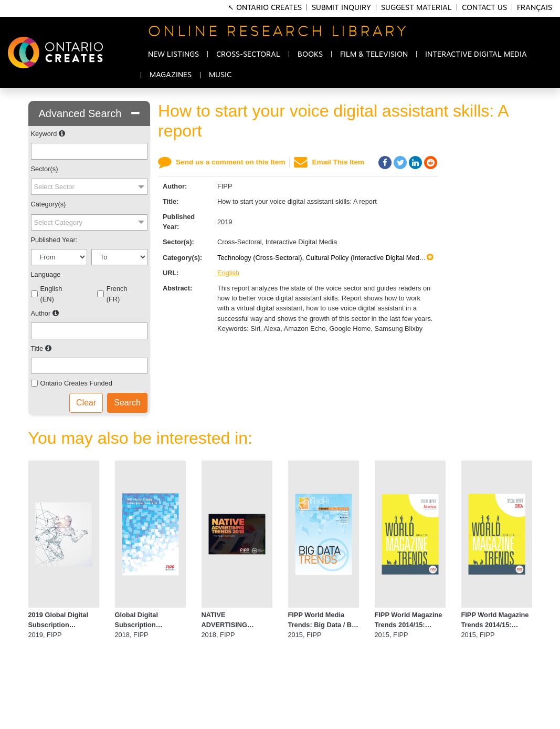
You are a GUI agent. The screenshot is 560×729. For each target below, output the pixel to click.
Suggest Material (416, 8)
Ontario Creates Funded (76, 383)
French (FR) (117, 294)
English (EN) (51, 294)
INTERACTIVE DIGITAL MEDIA (476, 55)
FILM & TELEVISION (374, 55)
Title (37, 348)
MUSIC (220, 75)
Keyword (44, 134)
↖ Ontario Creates (266, 8)
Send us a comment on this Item (230, 162)
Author (41, 313)
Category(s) (49, 204)
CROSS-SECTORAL (248, 55)
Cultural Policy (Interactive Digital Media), (368, 258)
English (228, 273)
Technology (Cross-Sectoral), (262, 258)
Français (535, 8)
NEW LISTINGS (173, 55)
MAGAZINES (171, 75)
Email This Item (338, 162)
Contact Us (484, 8)
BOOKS (310, 55)
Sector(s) (45, 169)
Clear (86, 403)
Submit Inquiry (341, 8)
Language (46, 274)
